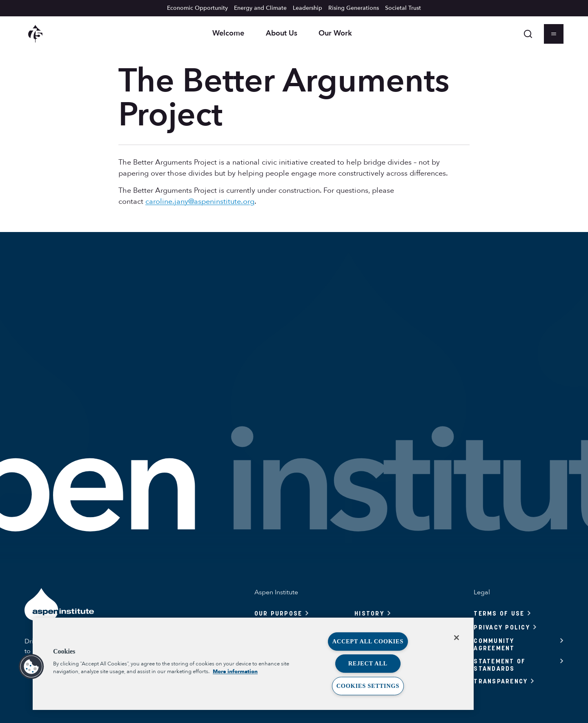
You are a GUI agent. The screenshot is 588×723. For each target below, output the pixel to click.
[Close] (457, 638)
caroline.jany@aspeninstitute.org (200, 202)
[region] (253, 664)
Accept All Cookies (368, 641)
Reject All (368, 663)
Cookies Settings (368, 686)
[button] (31, 667)
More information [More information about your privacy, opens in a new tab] (235, 672)
